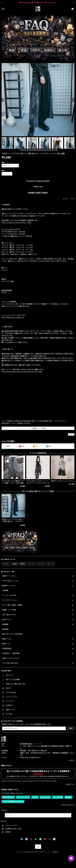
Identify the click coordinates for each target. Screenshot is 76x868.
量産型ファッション (9, 586)
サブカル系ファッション (11, 581)
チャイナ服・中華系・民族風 (12, 605)
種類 (3, 162)
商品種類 (5, 624)
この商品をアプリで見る (38, 428)
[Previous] (3, 100)
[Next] (73, 100)
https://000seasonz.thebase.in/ (13, 318)
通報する (71, 434)
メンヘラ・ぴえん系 (9, 595)
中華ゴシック (7, 620)
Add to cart (38, 187)
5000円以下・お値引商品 (11, 653)
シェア (72, 199)
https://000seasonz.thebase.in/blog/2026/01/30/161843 (22, 372)
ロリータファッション (10, 600)
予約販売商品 (7, 649)
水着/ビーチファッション (11, 658)
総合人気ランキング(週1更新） (13, 634)
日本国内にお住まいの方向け (38, 193)
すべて (8, 446)
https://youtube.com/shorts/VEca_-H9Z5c (17, 223)
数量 (3, 171)
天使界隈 (5, 590)
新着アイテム (7, 639)
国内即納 (5, 629)
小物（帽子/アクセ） (9, 615)
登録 (71, 728)
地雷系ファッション (9, 576)
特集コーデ (6, 644)
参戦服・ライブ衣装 (9, 610)
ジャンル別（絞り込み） (11, 663)
